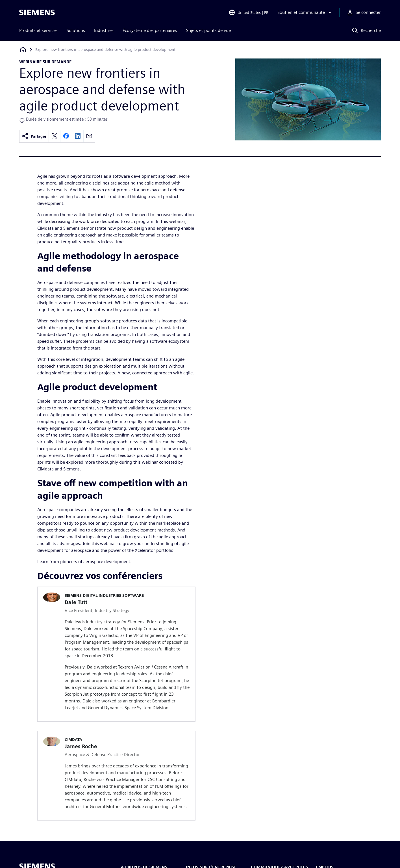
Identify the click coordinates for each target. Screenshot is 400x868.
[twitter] (55, 136)
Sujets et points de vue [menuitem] (208, 30)
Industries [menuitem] (104, 30)
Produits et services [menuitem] (38, 30)
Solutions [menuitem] (76, 30)
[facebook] (66, 136)
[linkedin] (78, 136)
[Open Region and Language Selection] (248, 12)
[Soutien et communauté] (305, 12)
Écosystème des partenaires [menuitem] (150, 30)
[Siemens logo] (37, 12)
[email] (89, 136)
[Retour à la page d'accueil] (23, 50)
